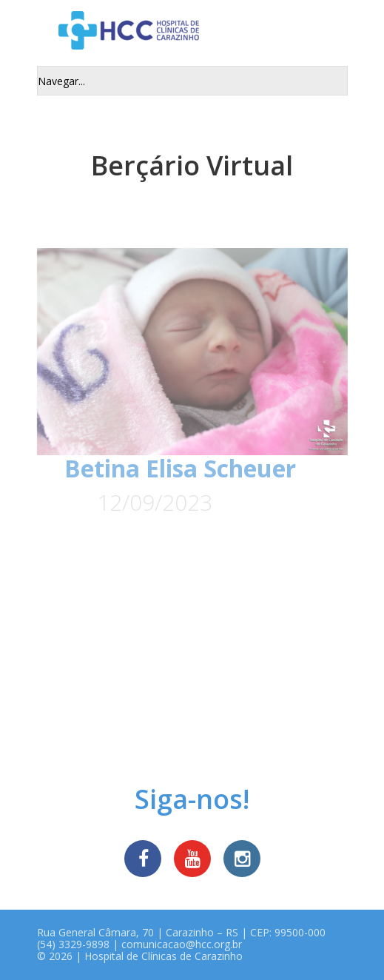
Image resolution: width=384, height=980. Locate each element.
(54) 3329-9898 (73, 944)
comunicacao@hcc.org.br (182, 944)
